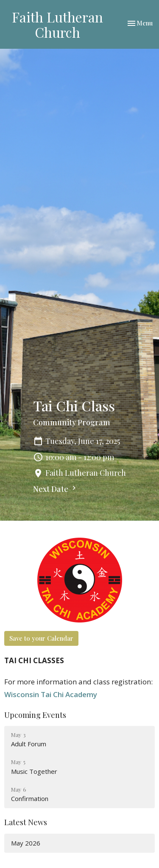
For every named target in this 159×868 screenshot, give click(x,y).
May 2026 (26, 843)
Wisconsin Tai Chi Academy (51, 694)
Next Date (56, 489)
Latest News (26, 822)
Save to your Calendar (41, 638)
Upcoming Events (35, 715)
